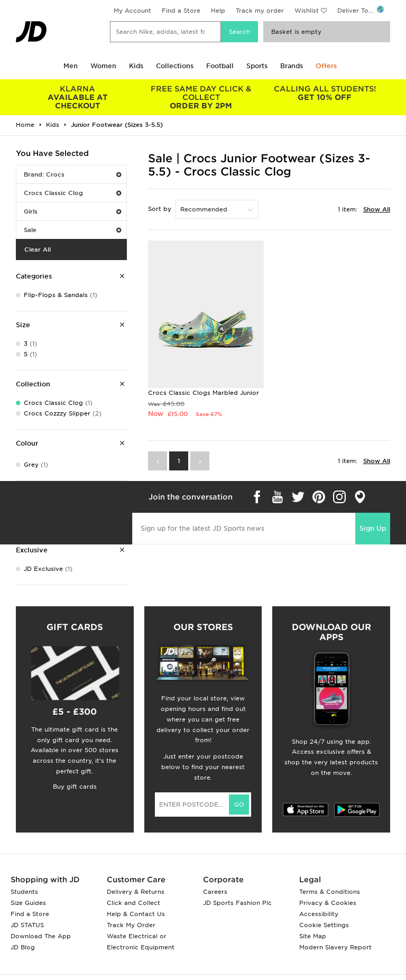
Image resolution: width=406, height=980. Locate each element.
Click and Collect (133, 903)
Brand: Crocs (72, 174)
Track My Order (131, 925)
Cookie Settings (324, 925)
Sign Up (373, 528)
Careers (215, 892)
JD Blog (23, 947)
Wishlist (307, 11)
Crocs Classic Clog (72, 193)
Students (24, 892)
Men (71, 66)
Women (103, 66)
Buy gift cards (75, 787)
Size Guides (28, 903)
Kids (136, 66)
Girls (72, 211)
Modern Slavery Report (335, 947)
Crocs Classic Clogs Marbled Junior (204, 393)
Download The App (41, 936)
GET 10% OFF (325, 93)
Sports (257, 66)
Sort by (160, 209)
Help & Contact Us (136, 914)
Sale (72, 230)
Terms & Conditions (330, 892)
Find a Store (181, 11)
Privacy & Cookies (328, 903)
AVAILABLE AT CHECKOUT (78, 97)
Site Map (313, 936)
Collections (175, 66)
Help (218, 11)
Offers (326, 66)
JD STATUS (27, 925)
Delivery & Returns (136, 892)
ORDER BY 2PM (201, 97)
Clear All (38, 249)
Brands (292, 66)
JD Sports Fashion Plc (237, 903)
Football (220, 66)
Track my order (260, 11)
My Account (132, 11)
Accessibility (319, 914)
